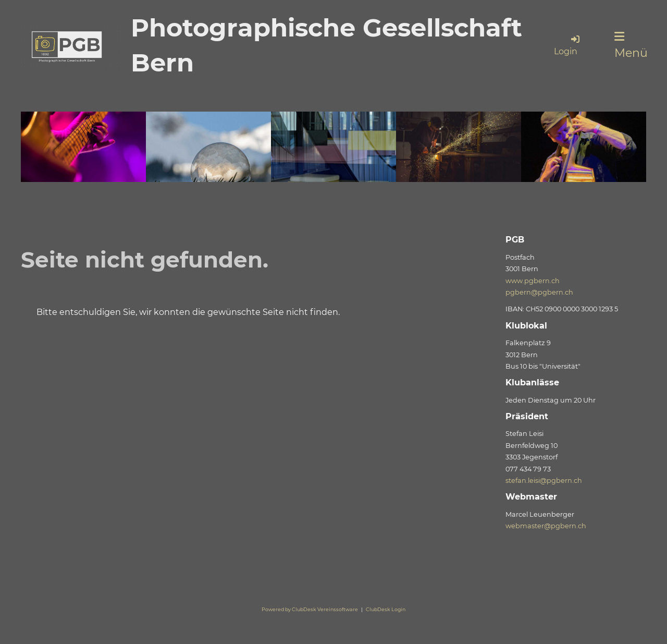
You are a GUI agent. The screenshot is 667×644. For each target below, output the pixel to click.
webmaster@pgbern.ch (546, 526)
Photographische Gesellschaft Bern (326, 45)
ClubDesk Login (386, 609)
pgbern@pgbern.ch (539, 292)
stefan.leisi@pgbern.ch (544, 481)
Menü (631, 45)
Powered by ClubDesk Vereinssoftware (310, 609)
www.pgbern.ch (533, 281)
